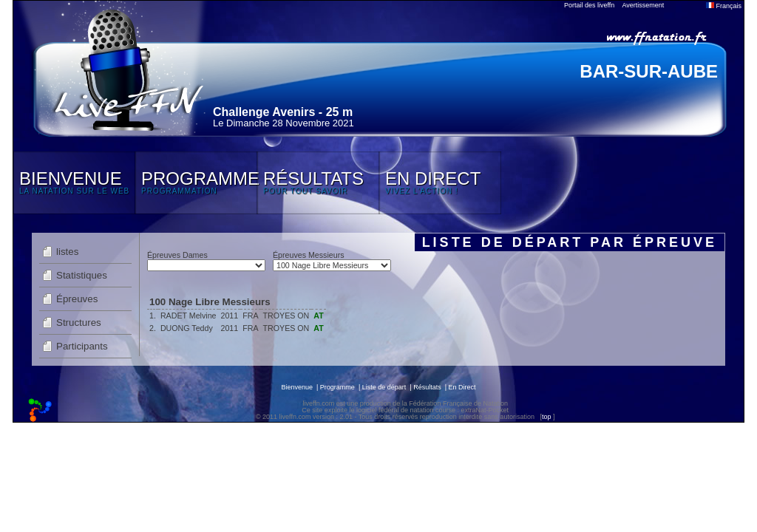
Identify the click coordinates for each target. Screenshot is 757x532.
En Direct (462, 387)
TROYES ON (286, 316)
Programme (337, 387)
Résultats (427, 387)
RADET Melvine (189, 316)
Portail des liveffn (589, 5)
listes (67, 252)
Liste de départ (384, 387)
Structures (79, 323)
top (547, 417)
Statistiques (82, 275)
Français (724, 6)
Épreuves (77, 299)
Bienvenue (297, 387)
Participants (82, 346)
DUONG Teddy (187, 328)
